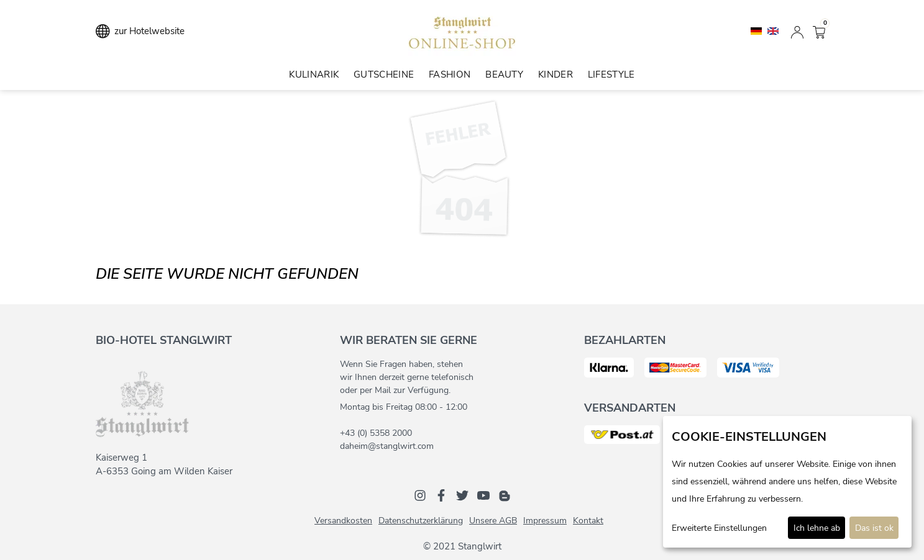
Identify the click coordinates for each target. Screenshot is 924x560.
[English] (773, 30)
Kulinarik (314, 75)
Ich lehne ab (817, 528)
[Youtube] (483, 495)
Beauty (504, 75)
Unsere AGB (493, 521)
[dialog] (787, 482)
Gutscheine (384, 75)
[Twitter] (462, 495)
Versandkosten (343, 521)
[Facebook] (441, 495)
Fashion (450, 75)
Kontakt (588, 521)
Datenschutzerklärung (421, 521)
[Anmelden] (797, 31)
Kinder (556, 75)
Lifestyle (611, 75)
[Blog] (505, 495)
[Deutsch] (757, 30)
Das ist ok (874, 528)
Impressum (545, 521)
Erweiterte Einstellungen (719, 528)
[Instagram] (420, 495)
